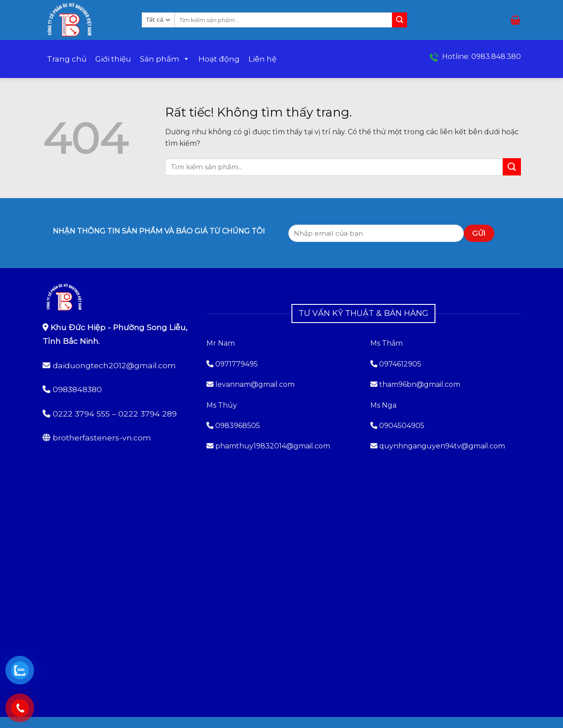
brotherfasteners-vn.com (102, 438)
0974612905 (400, 364)
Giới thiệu (113, 59)
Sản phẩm (165, 59)
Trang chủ (67, 59)
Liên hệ (262, 59)
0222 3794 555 (81, 414)
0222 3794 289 (148, 414)
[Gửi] (400, 20)
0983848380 (77, 389)
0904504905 (402, 426)
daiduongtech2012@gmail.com (114, 365)
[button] (515, 20)
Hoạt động (219, 59)
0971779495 (232, 364)
